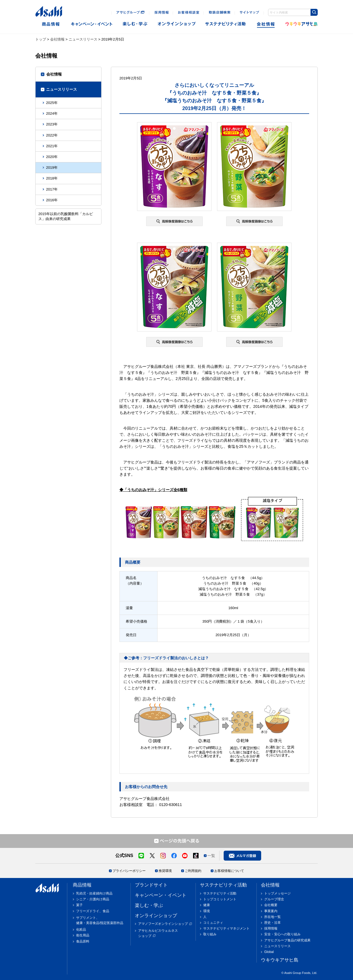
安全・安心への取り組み (282, 934)
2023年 (52, 124)
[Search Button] (314, 12)
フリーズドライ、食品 (93, 911)
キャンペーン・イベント (91, 24)
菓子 (79, 905)
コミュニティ (213, 923)
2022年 (52, 135)
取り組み (210, 934)
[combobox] (293, 12)
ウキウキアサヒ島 (300, 24)
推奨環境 (165, 871)
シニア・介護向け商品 (93, 899)
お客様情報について (229, 871)
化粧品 (81, 930)
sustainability (226, 24)
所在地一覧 (272, 917)
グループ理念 (274, 899)
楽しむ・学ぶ (149, 905)
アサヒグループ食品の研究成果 (287, 940)
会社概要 (271, 905)
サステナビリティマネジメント (226, 928)
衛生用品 (83, 935)
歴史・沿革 (272, 923)
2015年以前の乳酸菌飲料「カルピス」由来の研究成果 (66, 216)
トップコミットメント (220, 899)
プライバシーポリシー (129, 871)
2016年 (52, 200)
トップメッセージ (277, 893)
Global (269, 952)
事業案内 (271, 911)
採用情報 (271, 928)
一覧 (211, 856)
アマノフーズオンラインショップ (163, 924)
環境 (207, 911)
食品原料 (83, 941)
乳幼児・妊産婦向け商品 (94, 893)
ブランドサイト (151, 885)
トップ (41, 39)
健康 (207, 905)
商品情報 (51, 24)
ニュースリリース (83, 39)
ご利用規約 (193, 871)
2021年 (52, 146)
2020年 (52, 157)
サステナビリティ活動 (223, 885)
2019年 (52, 168)
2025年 (52, 103)
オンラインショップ (177, 24)
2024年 (52, 113)
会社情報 (266, 24)
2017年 (52, 189)
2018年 (52, 178)
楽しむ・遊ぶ (135, 24)
